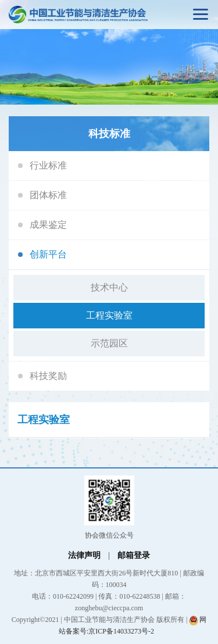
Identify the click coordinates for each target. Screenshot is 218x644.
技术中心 (109, 287)
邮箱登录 (134, 555)
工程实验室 (109, 315)
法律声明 (84, 555)
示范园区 (109, 343)
